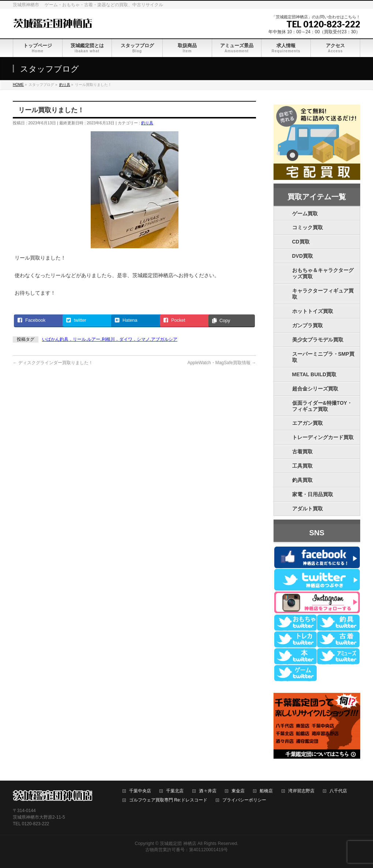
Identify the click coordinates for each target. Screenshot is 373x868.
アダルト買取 (308, 509)
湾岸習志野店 (301, 791)
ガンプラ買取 (308, 325)
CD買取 (301, 242)
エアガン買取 (308, 423)
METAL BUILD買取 (314, 374)
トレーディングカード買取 (323, 437)
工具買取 (302, 466)
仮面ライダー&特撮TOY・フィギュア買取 (322, 406)
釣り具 (147, 123)
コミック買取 (308, 227)
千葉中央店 (140, 791)
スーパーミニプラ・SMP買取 (323, 357)
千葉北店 (175, 791)
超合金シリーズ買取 (315, 389)
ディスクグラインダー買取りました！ (53, 363)
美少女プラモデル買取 (318, 340)
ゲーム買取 (305, 214)
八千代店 (338, 791)
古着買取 (302, 452)
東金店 (238, 791)
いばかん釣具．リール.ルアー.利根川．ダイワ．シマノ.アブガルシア (110, 339)
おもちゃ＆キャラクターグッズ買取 (323, 273)
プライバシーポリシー (244, 800)
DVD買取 (303, 256)
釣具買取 (302, 480)
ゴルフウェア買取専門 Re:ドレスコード (168, 800)
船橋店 (266, 791)
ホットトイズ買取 (313, 311)
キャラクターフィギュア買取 (323, 294)
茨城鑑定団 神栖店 (178, 844)
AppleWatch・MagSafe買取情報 (222, 363)
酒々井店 (208, 791)
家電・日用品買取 (313, 494)
